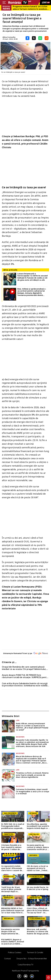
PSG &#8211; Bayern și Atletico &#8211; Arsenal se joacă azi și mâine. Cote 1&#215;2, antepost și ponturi (13, 942)
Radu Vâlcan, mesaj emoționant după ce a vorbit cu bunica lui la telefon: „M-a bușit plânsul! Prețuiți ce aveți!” (32, 727)
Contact (8, 958)
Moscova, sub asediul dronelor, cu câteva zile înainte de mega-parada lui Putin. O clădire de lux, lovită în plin (38, 931)
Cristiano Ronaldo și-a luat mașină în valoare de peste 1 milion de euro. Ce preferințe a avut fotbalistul (11, 847)
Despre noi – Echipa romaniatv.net (32, 958)
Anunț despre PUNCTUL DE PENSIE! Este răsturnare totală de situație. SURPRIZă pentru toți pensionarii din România (25, 676)
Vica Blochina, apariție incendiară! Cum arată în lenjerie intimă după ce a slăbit (38, 826)
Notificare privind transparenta (25, 971)
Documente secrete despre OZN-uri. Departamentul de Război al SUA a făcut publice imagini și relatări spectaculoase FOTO (12, 931)
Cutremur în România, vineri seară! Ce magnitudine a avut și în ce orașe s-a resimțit (32, 792)
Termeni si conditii (35, 952)
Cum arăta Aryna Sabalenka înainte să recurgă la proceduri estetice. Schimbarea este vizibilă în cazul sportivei (25, 685)
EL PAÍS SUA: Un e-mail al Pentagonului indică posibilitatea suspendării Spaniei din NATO (13, 826)
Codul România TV (25, 965)
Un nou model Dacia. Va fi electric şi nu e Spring (38, 888)
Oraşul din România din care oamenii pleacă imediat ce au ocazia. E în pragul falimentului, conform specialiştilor (24, 668)
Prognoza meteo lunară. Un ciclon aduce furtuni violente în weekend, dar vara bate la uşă (31, 8)
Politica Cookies (15, 952)
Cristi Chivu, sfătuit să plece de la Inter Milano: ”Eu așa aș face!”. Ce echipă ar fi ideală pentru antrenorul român (38, 910)
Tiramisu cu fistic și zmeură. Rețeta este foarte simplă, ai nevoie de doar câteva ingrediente (32, 775)
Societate (20, 737)
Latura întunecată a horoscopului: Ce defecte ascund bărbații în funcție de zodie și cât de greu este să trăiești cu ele (32, 277)
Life (18, 720)
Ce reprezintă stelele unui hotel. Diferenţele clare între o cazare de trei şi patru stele (12, 868)
